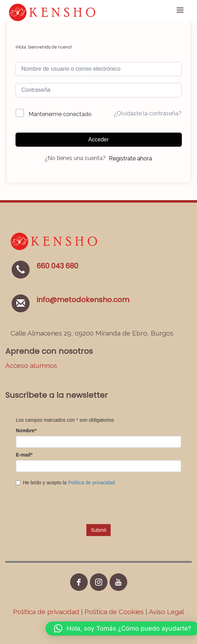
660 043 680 (57, 266)
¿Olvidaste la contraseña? (148, 113)
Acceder (98, 139)
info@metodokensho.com (83, 300)
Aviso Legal (166, 612)
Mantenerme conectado (60, 114)
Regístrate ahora (130, 158)
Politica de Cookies (114, 612)
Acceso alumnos (31, 365)
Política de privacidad (47, 612)
